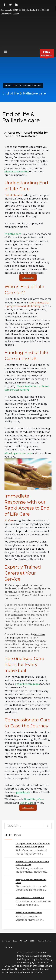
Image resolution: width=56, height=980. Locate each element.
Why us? (23, 941)
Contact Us (28, 277)
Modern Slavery (44, 941)
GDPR (32, 941)
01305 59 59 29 (43, 10)
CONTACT (8, 947)
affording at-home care (18, 453)
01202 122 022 (19, 10)
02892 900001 (13, 14)
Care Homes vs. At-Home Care (30, 898)
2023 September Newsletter (29, 913)
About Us (6, 941)
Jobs (15, 941)
